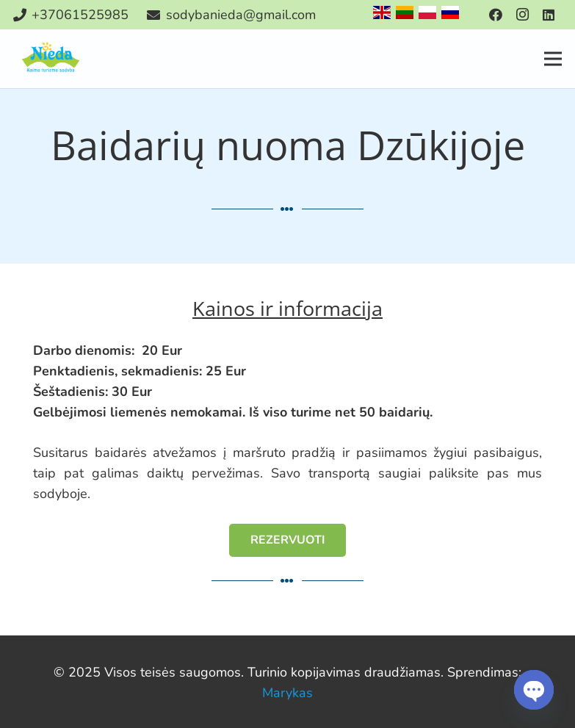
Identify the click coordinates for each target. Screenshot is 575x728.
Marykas (287, 693)
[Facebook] (496, 15)
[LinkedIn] (549, 15)
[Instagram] (522, 15)
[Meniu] (553, 59)
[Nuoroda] (52, 59)
